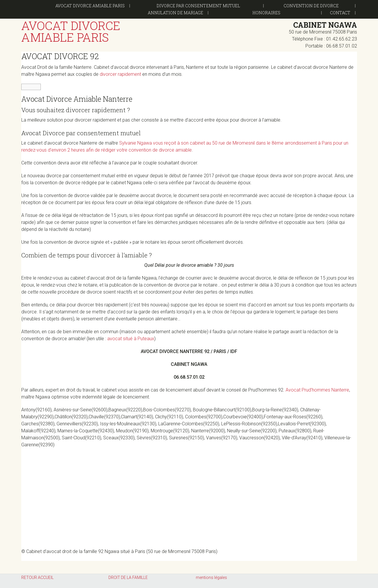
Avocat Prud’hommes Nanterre (317, 390)
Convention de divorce (311, 6)
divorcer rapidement (120, 74)
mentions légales (211, 578)
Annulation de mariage (175, 13)
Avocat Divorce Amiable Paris (90, 6)
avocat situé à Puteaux (131, 339)
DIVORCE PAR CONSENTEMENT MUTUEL (198, 6)
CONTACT (340, 13)
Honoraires (266, 13)
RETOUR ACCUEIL (37, 578)
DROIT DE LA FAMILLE (128, 578)
